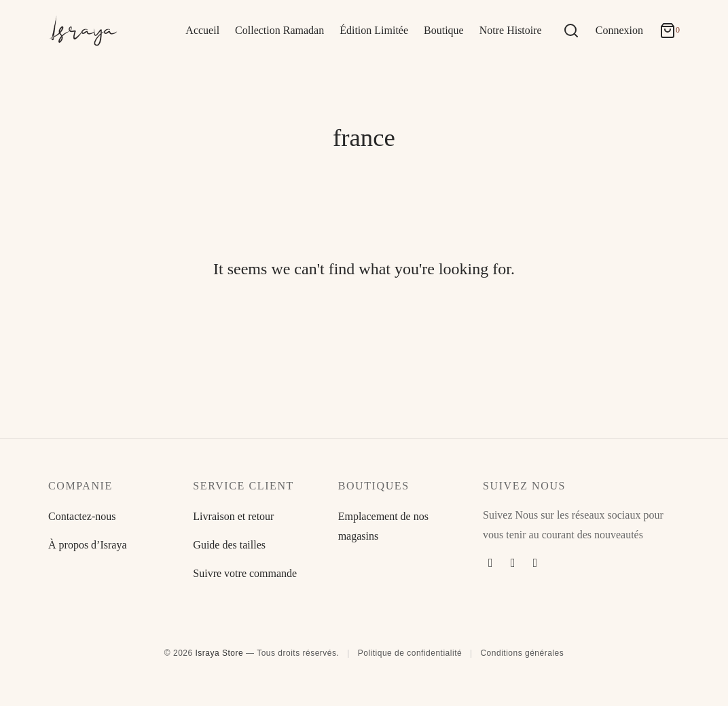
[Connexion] (619, 31)
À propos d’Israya (88, 545)
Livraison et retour (233, 516)
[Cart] (670, 31)
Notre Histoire (511, 30)
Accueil (202, 30)
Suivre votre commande (245, 573)
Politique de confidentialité (410, 653)
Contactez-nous (82, 516)
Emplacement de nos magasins (383, 526)
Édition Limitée (374, 30)
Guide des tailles (229, 545)
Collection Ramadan (279, 30)
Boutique (444, 30)
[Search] (571, 31)
